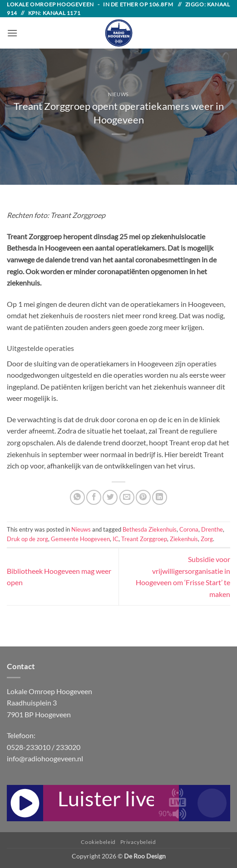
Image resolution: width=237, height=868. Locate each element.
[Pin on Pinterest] (143, 497)
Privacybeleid (138, 842)
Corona (189, 529)
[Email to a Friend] (127, 497)
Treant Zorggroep (144, 539)
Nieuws (118, 94)
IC (116, 539)
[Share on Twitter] (110, 497)
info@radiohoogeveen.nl (45, 758)
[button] (12, 33)
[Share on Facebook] (94, 497)
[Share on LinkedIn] (160, 497)
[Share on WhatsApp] (77, 497)
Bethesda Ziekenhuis (150, 529)
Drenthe (212, 529)
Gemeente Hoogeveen (80, 539)
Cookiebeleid (98, 842)
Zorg (207, 539)
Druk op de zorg (27, 539)
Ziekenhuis (184, 539)
